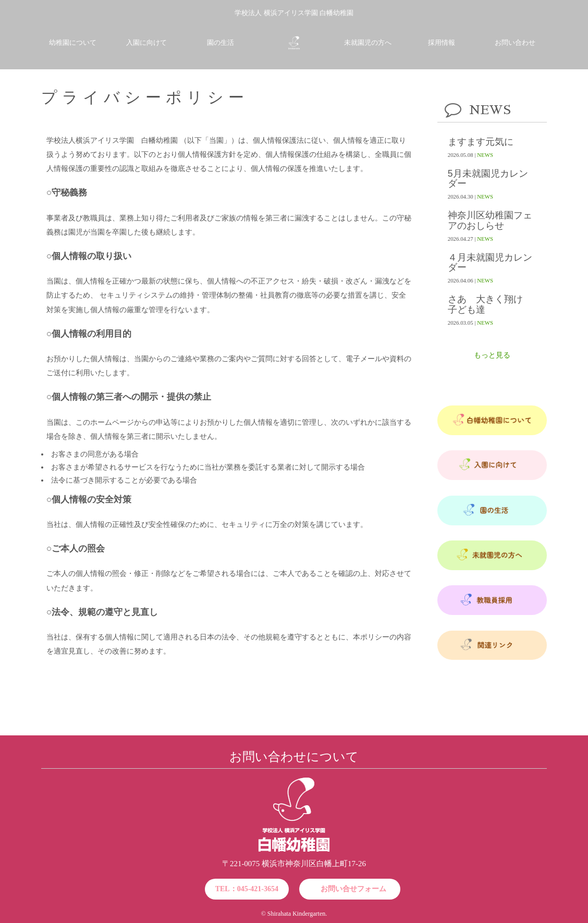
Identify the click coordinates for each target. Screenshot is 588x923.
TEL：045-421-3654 (247, 889)
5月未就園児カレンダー (488, 179)
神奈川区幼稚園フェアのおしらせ (490, 220)
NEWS (485, 155)
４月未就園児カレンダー (490, 263)
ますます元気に (481, 142)
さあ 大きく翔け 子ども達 (490, 304)
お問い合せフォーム (353, 889)
